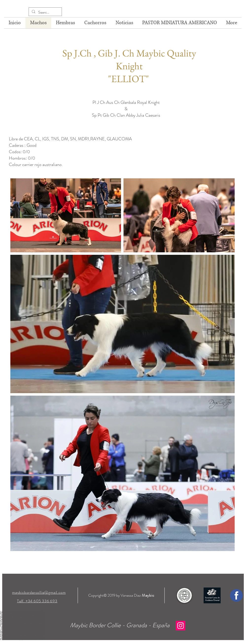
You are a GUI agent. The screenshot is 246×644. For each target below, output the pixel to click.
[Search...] (45, 12)
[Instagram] (181, 626)
